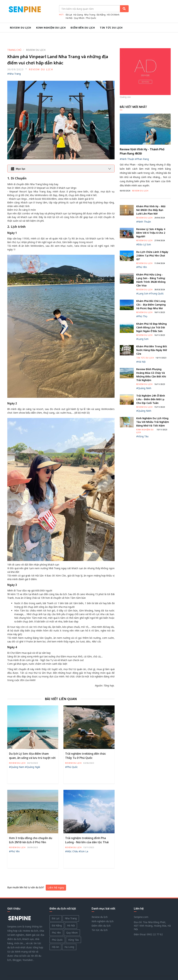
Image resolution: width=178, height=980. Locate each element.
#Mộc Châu (72, 839)
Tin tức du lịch (114, 28)
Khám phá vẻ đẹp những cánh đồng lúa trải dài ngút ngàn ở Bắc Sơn (151, 315)
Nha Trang (90, 15)
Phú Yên (56, 920)
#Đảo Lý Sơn (144, 232)
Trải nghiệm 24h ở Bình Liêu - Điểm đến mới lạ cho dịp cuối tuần (151, 387)
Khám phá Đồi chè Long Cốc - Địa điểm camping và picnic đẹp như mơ (151, 292)
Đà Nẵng (101, 15)
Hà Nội (69, 18)
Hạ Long (69, 935)
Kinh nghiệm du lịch (52, 28)
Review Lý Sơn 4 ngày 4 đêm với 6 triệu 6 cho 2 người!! (151, 220)
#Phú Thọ (142, 304)
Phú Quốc (91, 18)
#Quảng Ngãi (33, 755)
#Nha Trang (14, 61)
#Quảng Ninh (144, 376)
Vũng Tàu (73, 928)
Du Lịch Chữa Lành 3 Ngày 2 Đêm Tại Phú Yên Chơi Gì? (152, 243)
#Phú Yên (14, 839)
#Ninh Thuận (127, 147)
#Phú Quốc (71, 755)
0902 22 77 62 (155, 922)
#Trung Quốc (156, 281)
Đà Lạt (69, 15)
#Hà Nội (141, 349)
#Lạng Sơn (142, 281)
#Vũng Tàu (142, 424)
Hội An (55, 935)
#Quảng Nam (17, 755)
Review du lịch (21, 28)
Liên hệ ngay (56, 875)
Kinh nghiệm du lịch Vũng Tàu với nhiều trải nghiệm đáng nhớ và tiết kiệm (153, 410)
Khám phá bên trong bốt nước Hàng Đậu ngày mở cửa (152, 338)
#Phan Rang (142, 147)
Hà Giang (78, 15)
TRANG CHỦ (14, 37)
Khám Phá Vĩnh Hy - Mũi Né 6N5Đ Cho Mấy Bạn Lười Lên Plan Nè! (151, 198)
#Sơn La (83, 839)
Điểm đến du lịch (85, 28)
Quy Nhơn (79, 18)
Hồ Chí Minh (113, 15)
